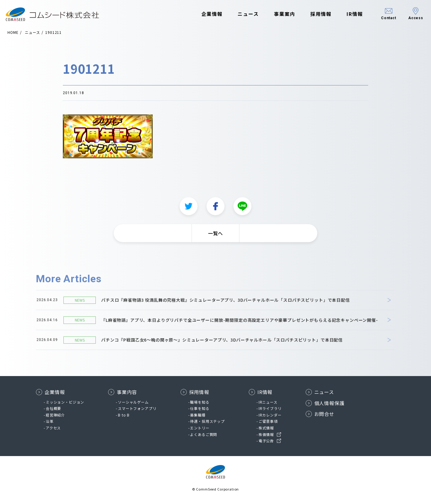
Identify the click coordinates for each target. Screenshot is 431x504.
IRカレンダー (270, 415)
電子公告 (266, 441)
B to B (124, 415)
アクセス (53, 428)
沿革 (50, 421)
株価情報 (266, 434)
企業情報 (204, 14)
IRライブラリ (270, 408)
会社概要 (53, 408)
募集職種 (198, 415)
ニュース (240, 14)
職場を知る (200, 402)
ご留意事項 (268, 421)
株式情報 (266, 428)
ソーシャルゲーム (133, 402)
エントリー (200, 428)
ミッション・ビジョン (65, 402)
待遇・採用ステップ (207, 421)
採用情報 (312, 14)
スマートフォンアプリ (137, 408)
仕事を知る (200, 408)
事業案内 (276, 14)
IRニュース (268, 402)
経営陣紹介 (55, 415)
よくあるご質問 (204, 434)
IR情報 (346, 14)
